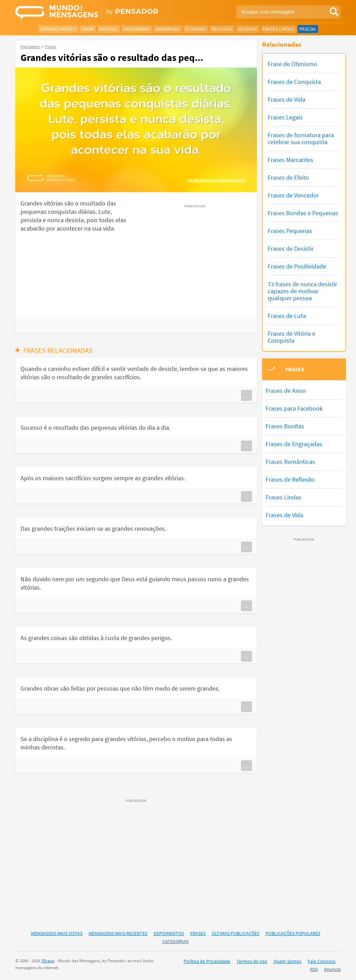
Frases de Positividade (297, 266)
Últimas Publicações (236, 933)
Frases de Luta (287, 316)
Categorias (175, 941)
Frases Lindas (278, 29)
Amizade (108, 29)
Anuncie (332, 969)
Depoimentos (169, 933)
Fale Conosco (322, 961)
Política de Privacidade (207, 961)
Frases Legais (285, 117)
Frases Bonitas (285, 426)
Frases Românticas (290, 462)
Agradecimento (58, 29)
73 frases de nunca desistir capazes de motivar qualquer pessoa (302, 291)
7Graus (48, 961)
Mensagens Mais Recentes (118, 933)
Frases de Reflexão (290, 479)
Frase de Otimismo (292, 64)
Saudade (247, 29)
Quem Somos (288, 961)
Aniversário (136, 29)
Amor (87, 29)
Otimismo (196, 29)
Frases (198, 933)
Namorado (168, 29)
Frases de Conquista (294, 82)
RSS (314, 969)
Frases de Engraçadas (294, 444)
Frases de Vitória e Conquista (292, 337)
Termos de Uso (252, 961)
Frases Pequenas (290, 231)
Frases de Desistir (291, 248)
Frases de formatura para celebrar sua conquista (301, 138)
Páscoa (308, 29)
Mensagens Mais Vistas (57, 933)
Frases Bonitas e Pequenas (303, 213)
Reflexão (222, 29)
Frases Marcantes (290, 160)
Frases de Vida (286, 99)
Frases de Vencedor (293, 195)
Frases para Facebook (294, 408)
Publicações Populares (293, 933)
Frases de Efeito (288, 177)
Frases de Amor (286, 391)
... (246, 395)
